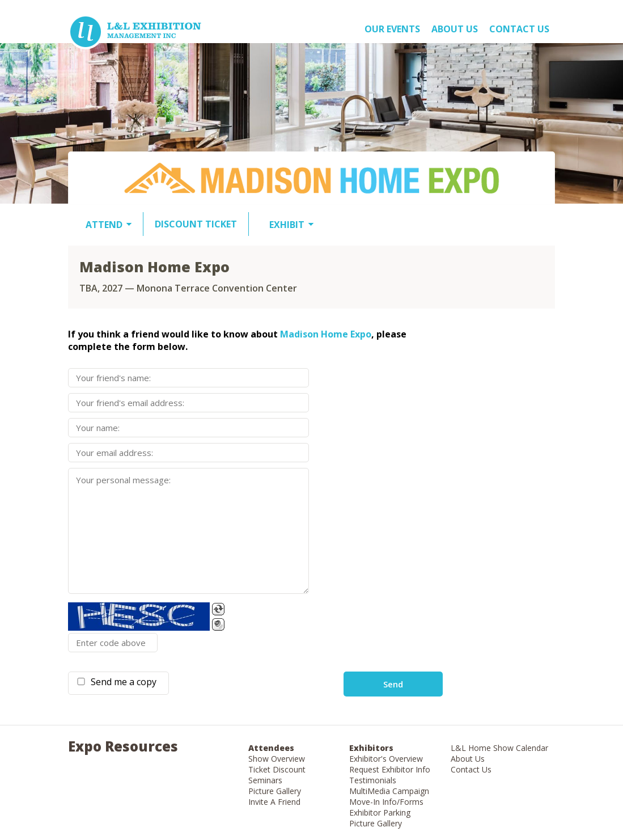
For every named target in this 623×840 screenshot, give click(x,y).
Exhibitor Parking (380, 812)
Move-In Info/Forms (386, 802)
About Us (468, 759)
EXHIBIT (287, 225)
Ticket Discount (277, 769)
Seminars (265, 780)
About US (455, 29)
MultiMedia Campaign (389, 791)
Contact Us (519, 29)
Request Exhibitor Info (390, 769)
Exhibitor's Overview (386, 759)
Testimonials (373, 780)
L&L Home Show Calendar (499, 748)
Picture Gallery (275, 791)
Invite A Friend (274, 802)
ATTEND (104, 225)
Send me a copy (121, 682)
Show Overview (277, 759)
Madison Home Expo (326, 334)
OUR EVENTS (392, 29)
